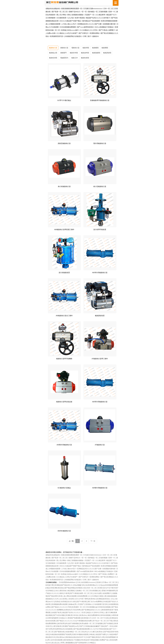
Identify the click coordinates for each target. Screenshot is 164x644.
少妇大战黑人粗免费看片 (103, 593)
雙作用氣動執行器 (100, 143)
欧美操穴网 (50, 585)
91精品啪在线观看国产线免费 (61, 634)
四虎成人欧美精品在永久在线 (66, 602)
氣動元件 (75, 58)
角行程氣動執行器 (64, 186)
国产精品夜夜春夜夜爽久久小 (84, 629)
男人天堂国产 (80, 604)
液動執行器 (64, 48)
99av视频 (77, 585)
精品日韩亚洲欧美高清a (55, 588)
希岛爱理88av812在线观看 (63, 629)
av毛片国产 (80, 626)
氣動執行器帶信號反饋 (64, 402)
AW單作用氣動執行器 (100, 273)
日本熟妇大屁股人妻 (99, 596)
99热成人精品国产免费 (98, 634)
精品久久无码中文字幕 (95, 612)
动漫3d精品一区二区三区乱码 (76, 632)
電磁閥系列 (64, 58)
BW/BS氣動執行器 (64, 531)
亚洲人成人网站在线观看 (68, 596)
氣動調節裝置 (100, 316)
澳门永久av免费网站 (95, 602)
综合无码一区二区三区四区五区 (95, 588)
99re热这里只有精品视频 (90, 640)
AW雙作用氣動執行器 (64, 445)
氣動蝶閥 (95, 48)
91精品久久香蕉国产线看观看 (70, 618)
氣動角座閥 (85, 58)
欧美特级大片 (87, 618)
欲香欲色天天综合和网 (73, 610)
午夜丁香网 (84, 599)
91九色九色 (53, 643)
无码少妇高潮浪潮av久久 (90, 585)
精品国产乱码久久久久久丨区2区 (74, 612)
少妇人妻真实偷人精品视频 (65, 591)
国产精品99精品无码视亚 (74, 588)
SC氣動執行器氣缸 (64, 488)
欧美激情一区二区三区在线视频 (84, 607)
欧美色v (100, 632)
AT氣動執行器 (100, 445)
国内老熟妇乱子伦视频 (72, 640)
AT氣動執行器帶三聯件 (100, 359)
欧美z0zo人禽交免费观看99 (90, 615)
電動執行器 (75, 48)
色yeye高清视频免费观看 (109, 585)
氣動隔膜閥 (96, 53)
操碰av (71, 604)
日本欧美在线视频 (104, 607)
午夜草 (67, 593)
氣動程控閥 (53, 58)
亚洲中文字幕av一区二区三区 (107, 582)
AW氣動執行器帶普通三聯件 (64, 230)
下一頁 (93, 541)
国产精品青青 (53, 596)
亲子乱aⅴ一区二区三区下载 (103, 621)
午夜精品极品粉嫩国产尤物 (94, 626)
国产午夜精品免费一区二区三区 (81, 593)
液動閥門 (63, 53)
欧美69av (93, 599)
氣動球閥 (86, 48)
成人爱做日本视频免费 (107, 591)
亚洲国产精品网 (69, 626)
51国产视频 (91, 637)
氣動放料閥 (85, 53)
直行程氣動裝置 (64, 273)
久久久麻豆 (92, 632)
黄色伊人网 (100, 637)
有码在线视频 (106, 615)
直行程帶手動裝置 (100, 230)
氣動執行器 (53, 48)
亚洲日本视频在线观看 (80, 634)
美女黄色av (61, 637)
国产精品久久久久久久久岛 (67, 621)
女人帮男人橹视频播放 (66, 643)
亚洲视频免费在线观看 (60, 604)
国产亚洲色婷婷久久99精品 (85, 643)
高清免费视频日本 (112, 637)
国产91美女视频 (59, 615)
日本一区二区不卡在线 (101, 618)
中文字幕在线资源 (102, 629)
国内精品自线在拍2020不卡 (76, 637)
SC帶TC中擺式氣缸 (64, 100)
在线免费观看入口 (84, 596)
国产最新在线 (60, 632)
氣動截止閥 (53, 53)
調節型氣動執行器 (64, 143)
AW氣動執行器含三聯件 (64, 316)
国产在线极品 (109, 623)
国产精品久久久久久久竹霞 (61, 607)
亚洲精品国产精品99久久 (64, 585)
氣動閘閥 (105, 48)
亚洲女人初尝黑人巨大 (71, 599)
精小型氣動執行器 (100, 186)
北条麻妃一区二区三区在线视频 (87, 591)
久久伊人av (57, 599)
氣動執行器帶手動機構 (64, 359)
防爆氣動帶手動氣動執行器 (100, 100)
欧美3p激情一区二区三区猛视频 (92, 623)
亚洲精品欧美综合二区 (105, 599)
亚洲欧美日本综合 (72, 615)
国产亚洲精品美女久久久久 (91, 610)
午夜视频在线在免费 (85, 621)
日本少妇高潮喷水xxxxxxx (86, 582)
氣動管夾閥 (74, 53)
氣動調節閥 (107, 53)
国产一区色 (109, 626)
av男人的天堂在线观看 (55, 640)
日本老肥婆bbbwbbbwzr (67, 582)
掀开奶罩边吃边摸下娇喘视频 (69, 623)
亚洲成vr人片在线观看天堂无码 (97, 604)
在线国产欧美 (57, 612)
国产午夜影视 (82, 602)
